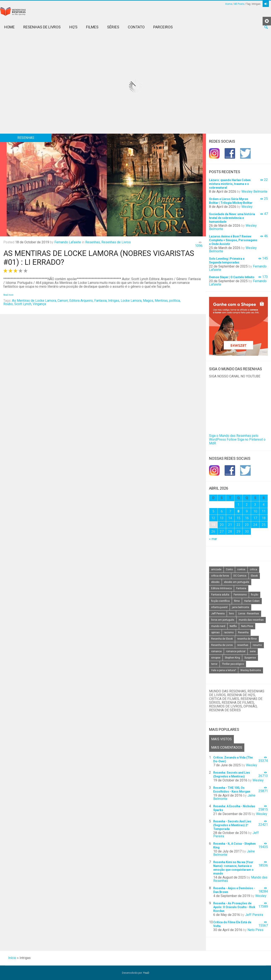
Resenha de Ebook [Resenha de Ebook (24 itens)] (222, 639)
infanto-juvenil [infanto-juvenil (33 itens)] (219, 607)
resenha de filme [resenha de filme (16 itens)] (247, 639)
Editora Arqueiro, (81, 301)
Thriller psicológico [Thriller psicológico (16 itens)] (233, 664)
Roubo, (8, 304)
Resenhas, (93, 242)
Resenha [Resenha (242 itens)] (243, 632)
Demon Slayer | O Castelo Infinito (232, 277)
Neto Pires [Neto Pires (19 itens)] (247, 626)
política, (175, 301)
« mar (213, 539)
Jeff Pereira (254, 915)
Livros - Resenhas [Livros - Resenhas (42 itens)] (249, 614)
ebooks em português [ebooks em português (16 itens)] (237, 582)
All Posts (239, 4)
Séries (113, 27)
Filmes (92, 27)
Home (229, 4)
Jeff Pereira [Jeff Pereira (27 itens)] (218, 614)
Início (12, 958)
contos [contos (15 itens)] (241, 569)
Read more (8, 295)
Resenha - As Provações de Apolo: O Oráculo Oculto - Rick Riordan (234, 907)
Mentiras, (162, 301)
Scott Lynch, (23, 304)
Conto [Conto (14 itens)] (229, 569)
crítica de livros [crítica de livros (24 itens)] (220, 576)
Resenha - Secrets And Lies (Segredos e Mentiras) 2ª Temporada (232, 825)
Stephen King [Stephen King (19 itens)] (232, 658)
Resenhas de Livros (42, 27)
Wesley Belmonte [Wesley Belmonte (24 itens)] (251, 670)
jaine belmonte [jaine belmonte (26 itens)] (241, 607)
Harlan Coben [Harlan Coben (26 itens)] (252, 601)
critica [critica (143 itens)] (253, 569)
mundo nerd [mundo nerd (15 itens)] (218, 626)
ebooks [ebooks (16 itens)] (215, 582)
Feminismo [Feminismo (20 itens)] (240, 595)
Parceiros (163, 27)
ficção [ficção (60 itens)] (255, 595)
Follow (232, 439)
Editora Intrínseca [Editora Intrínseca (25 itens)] (221, 588)
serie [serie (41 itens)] (253, 651)
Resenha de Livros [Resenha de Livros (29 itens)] (222, 645)
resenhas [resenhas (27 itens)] (243, 645)
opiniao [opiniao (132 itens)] (215, 632)
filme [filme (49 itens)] (237, 601)
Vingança (39, 304)
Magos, (148, 301)
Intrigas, (114, 301)
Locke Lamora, (131, 301)
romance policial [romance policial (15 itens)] (236, 651)
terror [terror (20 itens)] (214, 664)
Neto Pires (255, 930)
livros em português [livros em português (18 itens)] (223, 620)
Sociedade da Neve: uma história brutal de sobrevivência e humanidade (232, 218)
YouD (146, 973)
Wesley (247, 207)
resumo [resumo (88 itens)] (257, 645)
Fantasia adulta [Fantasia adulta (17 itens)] (220, 595)
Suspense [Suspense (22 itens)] (250, 658)
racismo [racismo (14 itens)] (229, 632)
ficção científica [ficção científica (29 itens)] (220, 601)
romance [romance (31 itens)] (216, 651)
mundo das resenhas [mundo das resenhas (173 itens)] (251, 620)
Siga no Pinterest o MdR (237, 441)
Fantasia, (101, 301)
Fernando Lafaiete (68, 242)
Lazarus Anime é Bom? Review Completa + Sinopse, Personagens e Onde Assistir (233, 240)
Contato (136, 27)
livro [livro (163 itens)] (231, 614)
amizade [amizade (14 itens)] (216, 569)
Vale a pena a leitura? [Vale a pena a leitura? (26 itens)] (224, 670)
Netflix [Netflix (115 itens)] (233, 626)
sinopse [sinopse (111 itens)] (216, 658)
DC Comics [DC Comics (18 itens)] (240, 576)
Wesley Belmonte (254, 192)
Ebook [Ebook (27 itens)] (254, 576)
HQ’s (73, 27)
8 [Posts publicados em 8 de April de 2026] (238, 511)
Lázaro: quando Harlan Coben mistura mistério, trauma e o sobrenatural (230, 184)
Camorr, (63, 301)
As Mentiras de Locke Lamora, (34, 301)
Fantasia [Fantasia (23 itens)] (241, 588)
